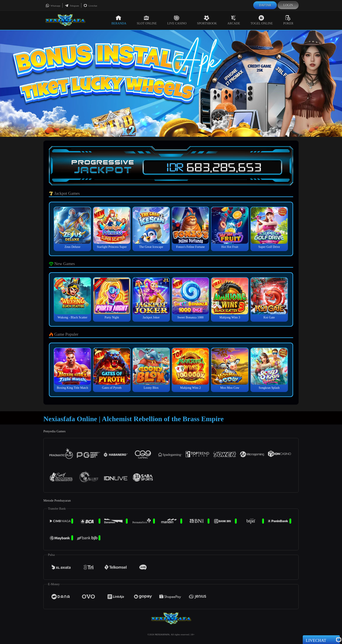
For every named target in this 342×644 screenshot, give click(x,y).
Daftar (265, 5)
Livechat (90, 6)
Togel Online (262, 20)
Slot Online (147, 20)
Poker (288, 20)
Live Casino (177, 20)
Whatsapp (53, 6)
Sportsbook (207, 20)
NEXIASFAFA (162, 634)
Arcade (234, 20)
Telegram (72, 6)
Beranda (119, 20)
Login (288, 5)
